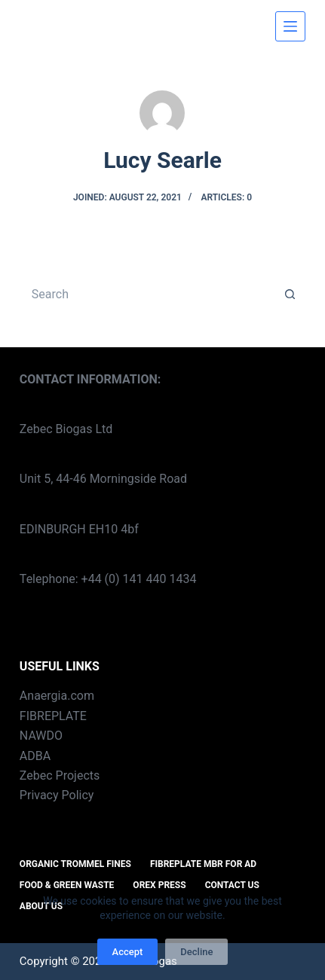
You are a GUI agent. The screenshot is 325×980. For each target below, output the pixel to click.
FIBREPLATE (53, 716)
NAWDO (41, 736)
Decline (196, 952)
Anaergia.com (57, 696)
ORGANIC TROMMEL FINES (75, 864)
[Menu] (290, 26)
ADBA (35, 756)
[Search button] (290, 295)
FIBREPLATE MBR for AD (203, 864)
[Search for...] (147, 295)
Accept (128, 952)
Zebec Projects (60, 775)
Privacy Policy (57, 795)
